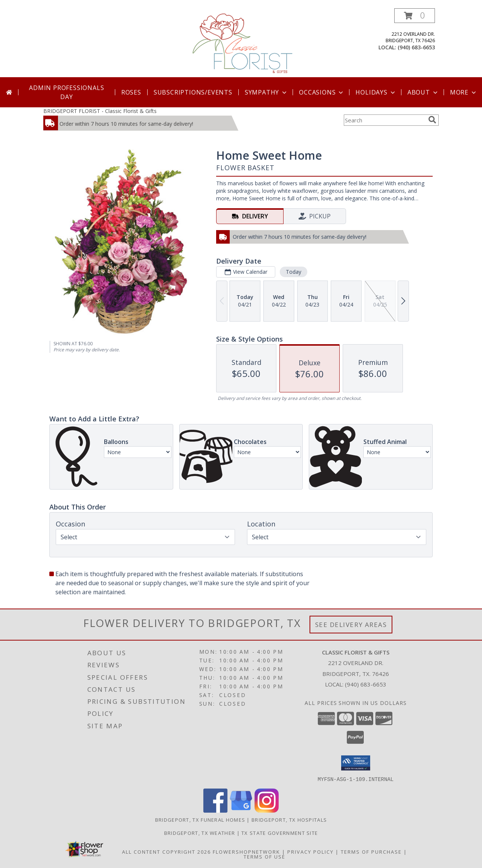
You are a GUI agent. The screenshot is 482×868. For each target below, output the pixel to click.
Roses (131, 92)
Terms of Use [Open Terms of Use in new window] (265, 856)
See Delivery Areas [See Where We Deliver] (351, 625)
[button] (415, 16)
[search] (432, 120)
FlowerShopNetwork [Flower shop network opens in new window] (246, 851)
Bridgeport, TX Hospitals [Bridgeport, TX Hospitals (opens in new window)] (289, 819)
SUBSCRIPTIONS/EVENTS (193, 92)
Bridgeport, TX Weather (200, 833)
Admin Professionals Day (66, 92)
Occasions (322, 92)
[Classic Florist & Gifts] (242, 43)
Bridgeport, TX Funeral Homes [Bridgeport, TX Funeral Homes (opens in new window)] (200, 819)
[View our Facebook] (215, 810)
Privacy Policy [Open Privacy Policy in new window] (310, 851)
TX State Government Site (280, 833)
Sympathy (266, 92)
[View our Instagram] (267, 810)
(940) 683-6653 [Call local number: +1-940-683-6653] (416, 47)
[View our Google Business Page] (241, 810)
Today (294, 272)
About (423, 92)
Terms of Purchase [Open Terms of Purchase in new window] (371, 851)
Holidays (376, 92)
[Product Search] (384, 120)
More (464, 92)
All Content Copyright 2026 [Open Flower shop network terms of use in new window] (166, 851)
